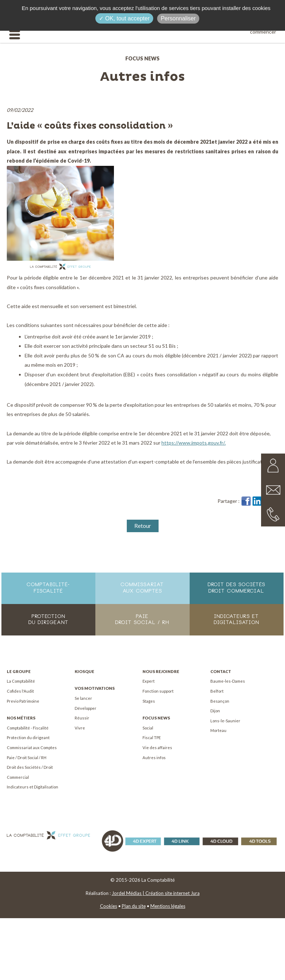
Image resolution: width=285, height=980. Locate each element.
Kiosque (84, 671)
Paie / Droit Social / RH (27, 758)
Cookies (109, 906)
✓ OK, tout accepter (124, 18)
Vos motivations (95, 688)
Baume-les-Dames (228, 681)
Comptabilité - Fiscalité (28, 728)
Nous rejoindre (161, 671)
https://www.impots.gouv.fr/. (194, 443)
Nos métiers (21, 718)
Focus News (156, 718)
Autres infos (154, 758)
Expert (149, 681)
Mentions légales (168, 906)
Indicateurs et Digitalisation (32, 787)
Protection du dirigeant (28, 738)
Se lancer (83, 698)
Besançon (220, 701)
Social (148, 728)
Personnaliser (178, 18)
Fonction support (158, 691)
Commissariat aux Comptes (32, 748)
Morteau (218, 730)
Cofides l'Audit (20, 691)
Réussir (82, 718)
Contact (221, 671)
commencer (263, 32)
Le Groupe (19, 671)
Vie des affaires (157, 748)
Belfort (217, 691)
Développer (86, 708)
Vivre (80, 728)
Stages (149, 701)
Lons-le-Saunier (225, 721)
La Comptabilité (21, 681)
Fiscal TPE (152, 738)
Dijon (215, 711)
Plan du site (134, 906)
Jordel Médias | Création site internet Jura (156, 893)
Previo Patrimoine (23, 701)
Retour (143, 526)
